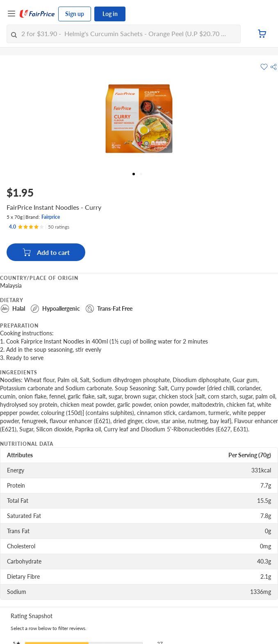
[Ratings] (39, 227)
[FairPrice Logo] (37, 14)
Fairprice (51, 217)
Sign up (75, 14)
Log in (110, 14)
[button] (273, 67)
